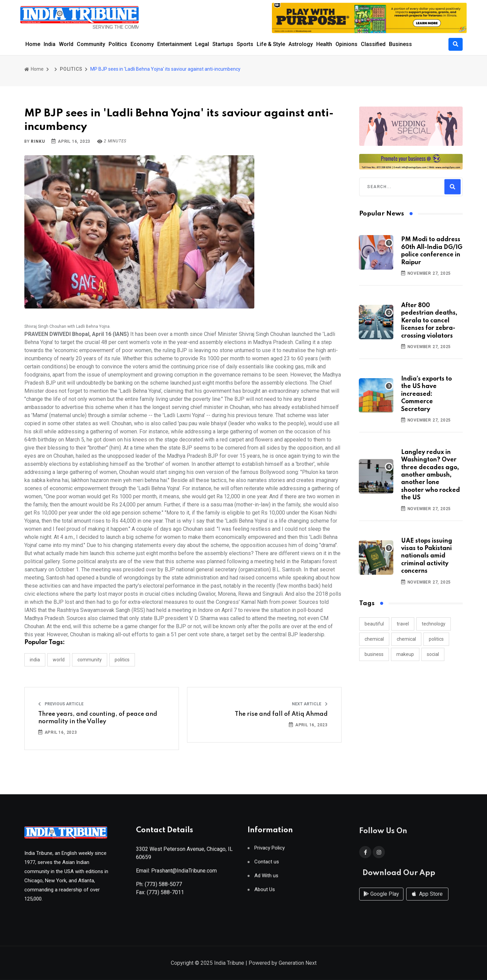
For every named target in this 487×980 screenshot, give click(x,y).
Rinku (38, 141)
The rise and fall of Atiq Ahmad (281, 714)
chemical (374, 639)
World (66, 44)
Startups (223, 44)
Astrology (301, 44)
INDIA (35, 660)
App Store (427, 901)
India (50, 44)
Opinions (346, 44)
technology (434, 624)
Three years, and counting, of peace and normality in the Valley (98, 718)
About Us (265, 893)
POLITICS (71, 69)
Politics (118, 44)
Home (33, 44)
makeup (405, 654)
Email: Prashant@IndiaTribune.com (176, 874)
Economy (142, 44)
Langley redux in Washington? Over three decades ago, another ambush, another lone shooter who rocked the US (431, 475)
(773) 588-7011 (165, 895)
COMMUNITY (90, 660)
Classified (373, 44)
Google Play (381, 901)
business (374, 654)
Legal (202, 44)
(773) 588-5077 (163, 887)
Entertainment (175, 44)
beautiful (374, 624)
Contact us (267, 865)
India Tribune (229, 964)
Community (91, 44)
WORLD (59, 660)
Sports (245, 44)
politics (436, 639)
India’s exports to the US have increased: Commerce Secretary (426, 394)
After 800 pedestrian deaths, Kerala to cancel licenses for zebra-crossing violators (429, 321)
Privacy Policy (270, 851)
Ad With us (266, 879)
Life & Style (271, 44)
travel (403, 624)
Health (324, 44)
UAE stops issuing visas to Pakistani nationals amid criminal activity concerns (427, 556)
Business (400, 44)
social (433, 654)
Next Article (310, 704)
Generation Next (298, 964)
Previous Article (61, 704)
